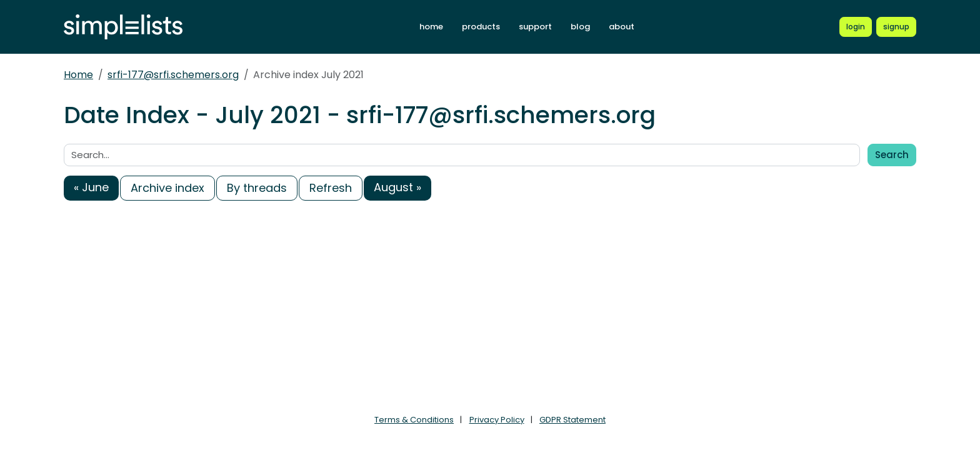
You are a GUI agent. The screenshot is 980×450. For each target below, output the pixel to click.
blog (580, 27)
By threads (257, 188)
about (622, 27)
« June (91, 187)
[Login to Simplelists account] (856, 27)
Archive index (167, 188)
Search (892, 155)
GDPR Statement (572, 420)
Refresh (331, 188)
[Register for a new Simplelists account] (896, 27)
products (481, 27)
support (535, 27)
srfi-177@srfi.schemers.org (173, 75)
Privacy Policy (497, 420)
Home (78, 75)
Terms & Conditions (414, 420)
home (431, 27)
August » (397, 187)
